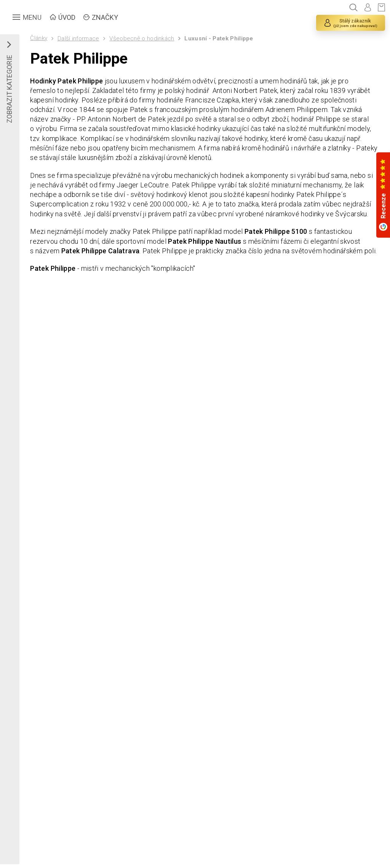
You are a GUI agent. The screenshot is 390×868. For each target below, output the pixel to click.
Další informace (78, 38)
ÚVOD (67, 17)
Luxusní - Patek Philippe (219, 38)
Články (39, 38)
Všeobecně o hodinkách (142, 38)
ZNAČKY (105, 17)
